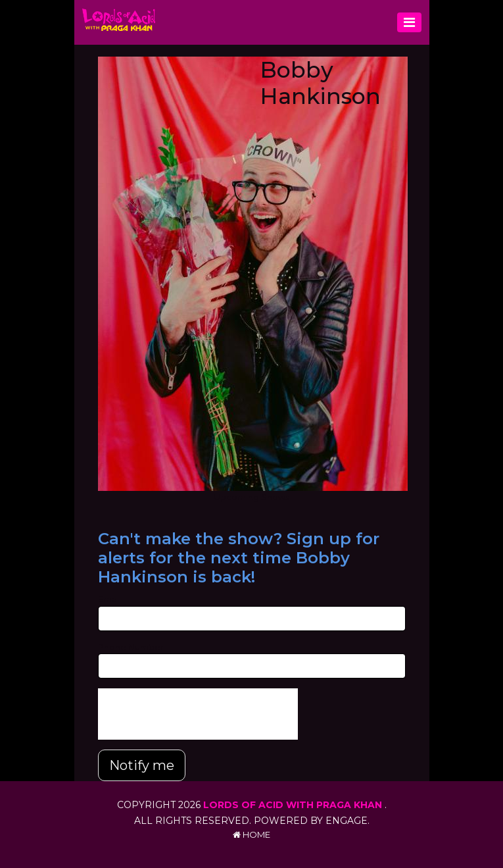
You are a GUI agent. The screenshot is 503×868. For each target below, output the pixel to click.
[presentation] (198, 714)
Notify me (142, 765)
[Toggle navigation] (409, 22)
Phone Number (131, 647)
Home (251, 834)
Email (109, 599)
